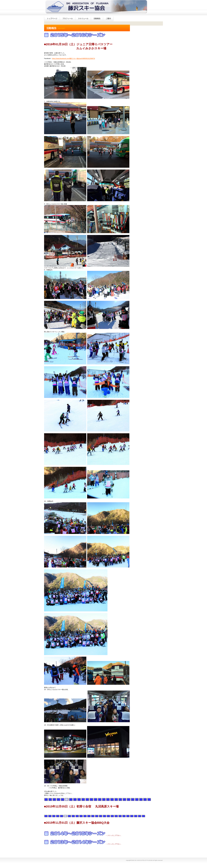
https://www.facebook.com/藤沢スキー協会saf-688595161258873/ (73, 58)
